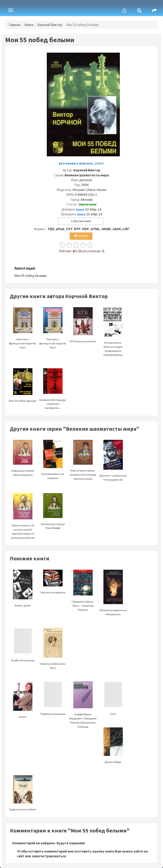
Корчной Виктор (50, 25)
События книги (81, 221)
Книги (29, 25)
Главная (14, 25)
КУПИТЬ (81, 236)
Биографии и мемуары (76, 164)
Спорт (99, 164)
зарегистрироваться (49, 856)
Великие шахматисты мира (87, 175)
